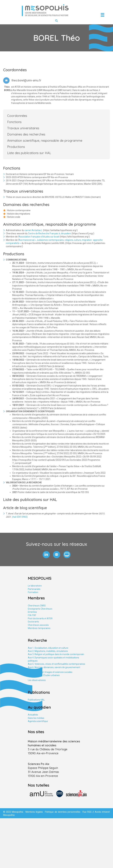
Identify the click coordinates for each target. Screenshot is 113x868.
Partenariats (34, 589)
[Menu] (102, 15)
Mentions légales (34, 812)
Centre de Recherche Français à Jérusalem (50, 233)
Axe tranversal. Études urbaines (44, 675)
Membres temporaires (39, 628)
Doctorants (33, 622)
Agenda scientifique (38, 721)
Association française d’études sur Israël (39, 237)
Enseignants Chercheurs (40, 609)
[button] (46, 555)
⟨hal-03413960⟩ (20, 517)
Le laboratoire (35, 586)
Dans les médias (36, 718)
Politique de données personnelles (63, 812)
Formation (33, 592)
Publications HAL (36, 700)
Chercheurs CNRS (37, 606)
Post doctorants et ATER (40, 618)
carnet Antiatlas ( (34, 230)
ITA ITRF (32, 615)
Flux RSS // (89, 812)
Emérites (32, 612)
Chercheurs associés (38, 625)
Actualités (33, 715)
